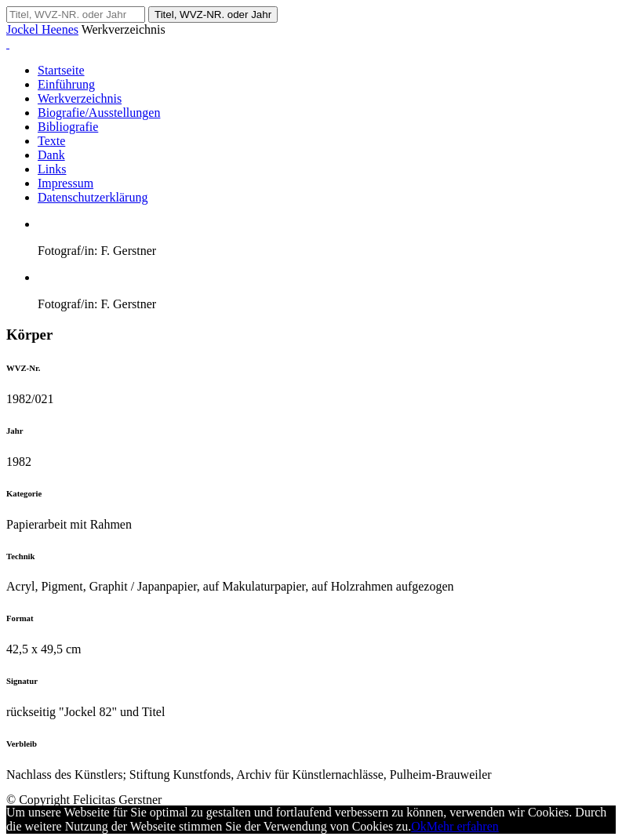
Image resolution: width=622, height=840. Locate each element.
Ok (419, 826)
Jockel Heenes (42, 29)
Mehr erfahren (463, 826)
